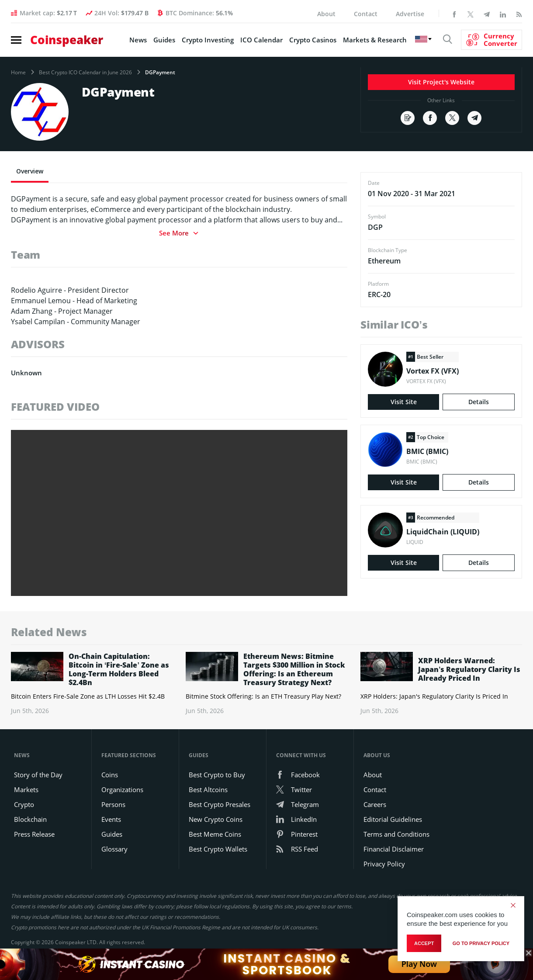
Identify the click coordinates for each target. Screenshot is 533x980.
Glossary (114, 849)
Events (111, 819)
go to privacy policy (481, 943)
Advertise (410, 14)
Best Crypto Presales (220, 804)
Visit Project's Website (441, 82)
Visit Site (404, 402)
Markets (26, 790)
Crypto (24, 804)
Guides (164, 40)
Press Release (34, 834)
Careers (375, 804)
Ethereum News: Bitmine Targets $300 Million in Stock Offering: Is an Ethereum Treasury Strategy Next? (294, 669)
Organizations (122, 790)
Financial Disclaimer (394, 849)
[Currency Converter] (491, 40)
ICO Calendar (261, 40)
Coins (110, 775)
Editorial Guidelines (393, 819)
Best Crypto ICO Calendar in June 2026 (85, 73)
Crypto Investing (208, 40)
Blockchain (30, 819)
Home (18, 73)
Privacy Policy (384, 864)
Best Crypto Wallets (218, 849)
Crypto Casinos (313, 40)
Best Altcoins (208, 790)
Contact (366, 14)
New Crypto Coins (216, 819)
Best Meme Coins (215, 834)
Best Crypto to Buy (217, 775)
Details (479, 402)
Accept (424, 943)
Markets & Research (375, 40)
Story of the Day (38, 775)
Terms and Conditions (396, 834)
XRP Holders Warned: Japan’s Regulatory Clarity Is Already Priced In (469, 669)
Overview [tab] (30, 171)
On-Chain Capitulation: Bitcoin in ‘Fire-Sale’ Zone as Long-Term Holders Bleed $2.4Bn (119, 669)
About (326, 14)
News (138, 40)
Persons (113, 804)
